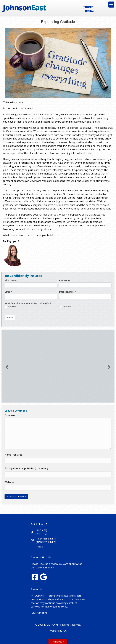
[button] (7, 367)
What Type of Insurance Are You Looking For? (29, 303)
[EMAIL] (40, 547)
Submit (10, 317)
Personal (65, 307)
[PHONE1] (89, 7)
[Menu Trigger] (111, 5)
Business (11, 307)
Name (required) (14, 455)
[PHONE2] (89, 11)
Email (8, 292)
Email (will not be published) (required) (26, 468)
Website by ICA (58, 631)
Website (9, 482)
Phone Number (67, 292)
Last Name (65, 280)
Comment (10, 415)
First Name (11, 280)
